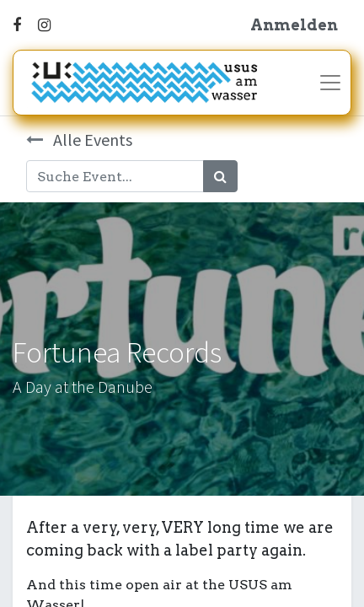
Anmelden (294, 25)
